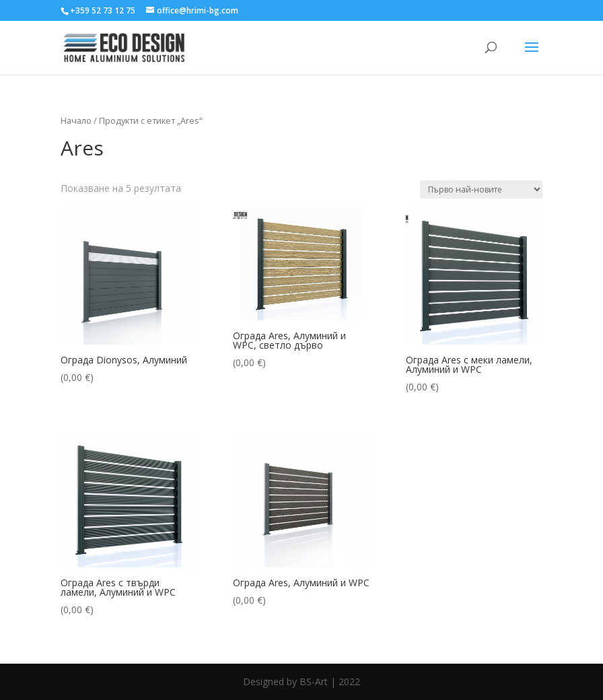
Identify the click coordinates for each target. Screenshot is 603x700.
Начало (76, 120)
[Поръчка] (481, 189)
